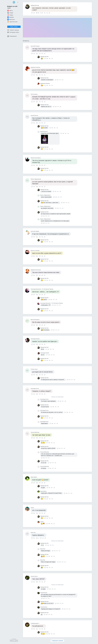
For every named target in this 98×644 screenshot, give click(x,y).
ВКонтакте (11, 19)
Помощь (16, 640)
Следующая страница (57, 641)
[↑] (45, 13)
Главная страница (13, 30)
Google (10, 13)
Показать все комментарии (57, 397)
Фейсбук (11, 17)
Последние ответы (13, 32)
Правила (12, 640)
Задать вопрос (14, 27)
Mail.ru (10, 11)
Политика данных (14, 641)
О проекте (14, 639)
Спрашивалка (12, 36)
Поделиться (49, 13)
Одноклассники (12, 22)
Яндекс (10, 15)
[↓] (47, 13)
